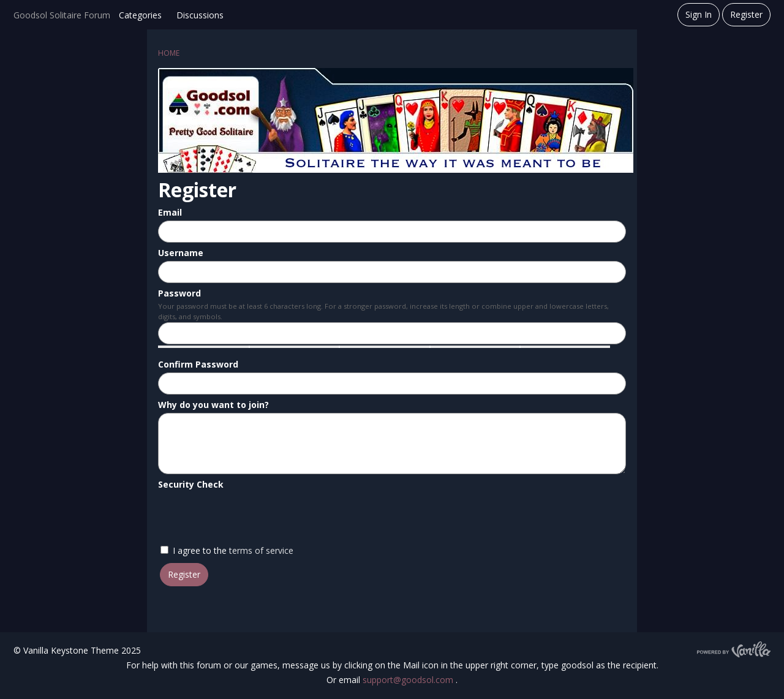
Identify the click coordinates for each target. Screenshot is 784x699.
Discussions (200, 15)
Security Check (191, 484)
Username (181, 253)
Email (170, 212)
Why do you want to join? (213, 405)
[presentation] (251, 516)
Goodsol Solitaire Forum (62, 15)
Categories (140, 15)
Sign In (699, 14)
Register (746, 14)
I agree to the (227, 550)
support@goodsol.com (409, 680)
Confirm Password (198, 364)
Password (179, 293)
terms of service (261, 550)
